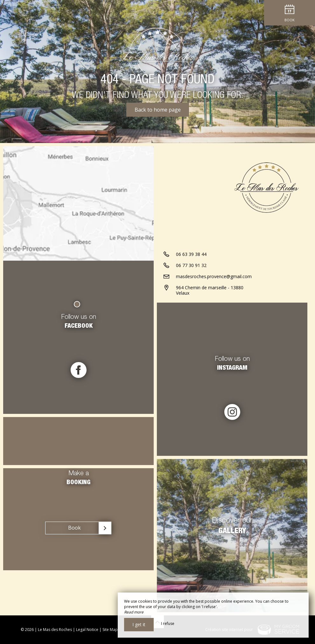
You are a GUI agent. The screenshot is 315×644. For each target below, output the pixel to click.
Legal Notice (87, 630)
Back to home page (158, 110)
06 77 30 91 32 (191, 265)
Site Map (110, 630)
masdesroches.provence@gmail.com (214, 276)
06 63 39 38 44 (191, 254)
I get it (139, 624)
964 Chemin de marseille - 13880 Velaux (210, 290)
